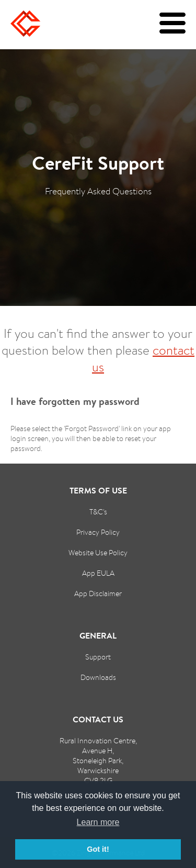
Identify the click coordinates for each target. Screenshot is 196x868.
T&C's (98, 512)
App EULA (98, 573)
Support (98, 657)
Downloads (98, 677)
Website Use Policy (98, 552)
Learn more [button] (98, 822)
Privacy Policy (98, 532)
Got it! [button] (98, 849)
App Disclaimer (98, 593)
